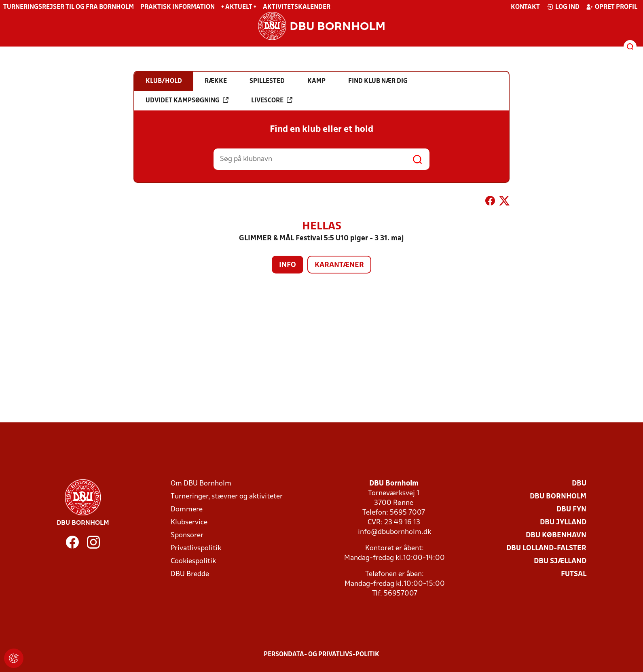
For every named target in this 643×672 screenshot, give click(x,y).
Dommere (187, 510)
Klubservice (189, 523)
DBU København (556, 535)
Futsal (574, 574)
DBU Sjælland (560, 561)
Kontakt (525, 7)
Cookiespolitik (193, 561)
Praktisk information (178, 7)
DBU (579, 484)
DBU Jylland (563, 523)
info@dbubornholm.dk (394, 532)
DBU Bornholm (558, 497)
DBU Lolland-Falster (546, 548)
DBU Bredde (190, 574)
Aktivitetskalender (297, 7)
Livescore (272, 100)
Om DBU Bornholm (201, 484)
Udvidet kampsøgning (187, 100)
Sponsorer (187, 535)
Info (288, 265)
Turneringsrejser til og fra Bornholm (69, 7)
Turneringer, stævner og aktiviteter (227, 497)
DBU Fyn (571, 510)
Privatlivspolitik (196, 548)
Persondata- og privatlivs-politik (321, 655)
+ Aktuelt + (239, 7)
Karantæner (339, 265)
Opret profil (612, 7)
